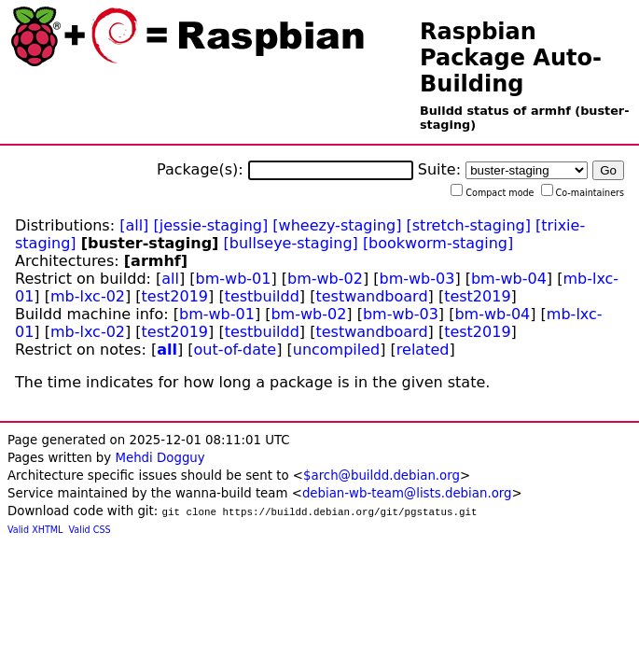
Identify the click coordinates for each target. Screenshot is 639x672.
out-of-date (236, 350)
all (170, 279)
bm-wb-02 (325, 279)
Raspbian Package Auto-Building (511, 58)
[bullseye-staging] (291, 243)
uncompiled (337, 350)
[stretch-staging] (469, 225)
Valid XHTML (35, 530)
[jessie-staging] (210, 225)
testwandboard (371, 296)
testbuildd (262, 296)
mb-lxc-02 (88, 296)
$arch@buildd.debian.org (382, 476)
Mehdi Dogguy (160, 458)
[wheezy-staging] (337, 225)
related (423, 350)
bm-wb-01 (234, 279)
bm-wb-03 (417, 279)
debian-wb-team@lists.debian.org (407, 493)
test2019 (175, 296)
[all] (134, 225)
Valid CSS (90, 530)
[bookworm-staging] (438, 243)
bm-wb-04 (509, 279)
